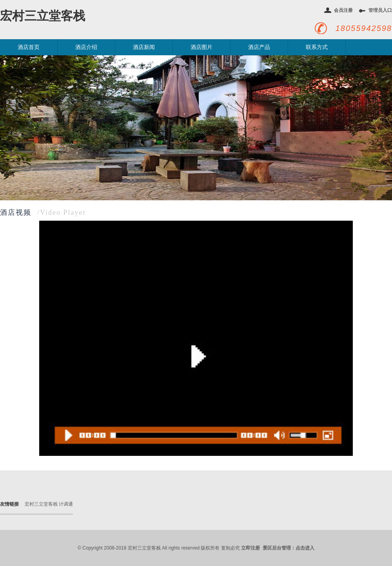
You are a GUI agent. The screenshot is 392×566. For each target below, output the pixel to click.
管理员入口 (380, 10)
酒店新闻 (144, 47)
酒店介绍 (86, 47)
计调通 (66, 504)
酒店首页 (29, 47)
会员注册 (343, 10)
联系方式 (317, 47)
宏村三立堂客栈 (43, 16)
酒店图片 (201, 47)
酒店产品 (259, 47)
